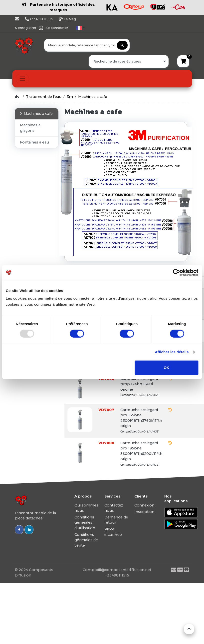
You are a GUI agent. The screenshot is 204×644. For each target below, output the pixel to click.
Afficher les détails (172, 352)
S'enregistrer (26, 28)
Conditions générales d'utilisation (85, 523)
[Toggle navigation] (22, 79)
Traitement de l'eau (44, 97)
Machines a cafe (93, 97)
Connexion (144, 505)
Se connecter (57, 28)
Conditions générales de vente (86, 540)
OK (167, 368)
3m (70, 97)
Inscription (144, 512)
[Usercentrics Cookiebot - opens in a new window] (176, 273)
